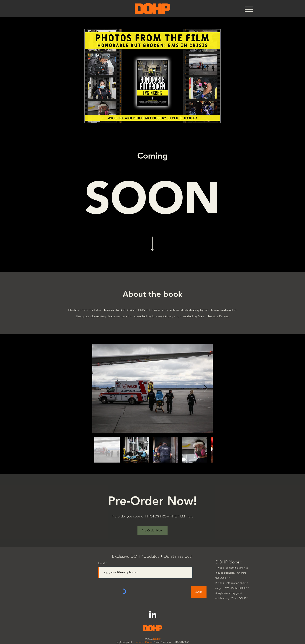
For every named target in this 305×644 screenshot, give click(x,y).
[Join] (199, 592)
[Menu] (249, 9)
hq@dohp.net (124, 642)
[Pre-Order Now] (152, 530)
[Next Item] (205, 389)
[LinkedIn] (153, 615)
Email (102, 563)
